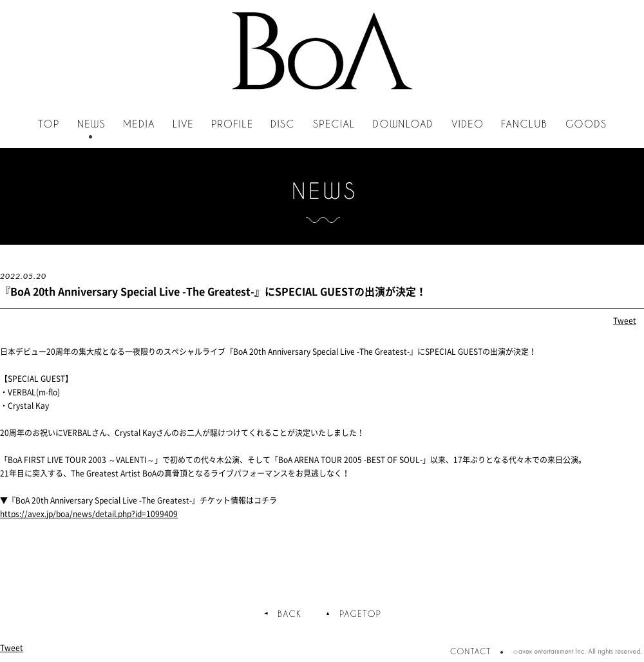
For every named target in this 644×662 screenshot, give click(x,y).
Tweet (625, 321)
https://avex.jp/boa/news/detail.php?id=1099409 (89, 514)
